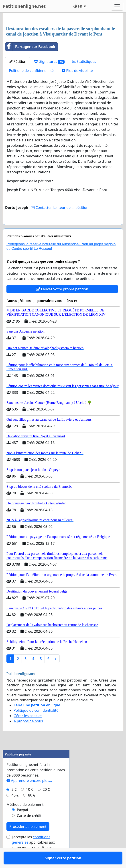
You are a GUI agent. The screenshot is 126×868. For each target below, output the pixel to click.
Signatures (49, 62)
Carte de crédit (29, 828)
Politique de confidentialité (31, 71)
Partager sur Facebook (30, 47)
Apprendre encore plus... (29, 793)
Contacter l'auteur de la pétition (60, 208)
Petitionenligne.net (24, 6)
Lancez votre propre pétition (62, 302)
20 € (46, 802)
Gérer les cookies (28, 729)
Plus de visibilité (77, 71)
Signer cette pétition (63, 228)
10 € (30, 802)
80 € (32, 808)
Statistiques (84, 61)
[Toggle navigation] (117, 6)
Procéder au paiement (28, 839)
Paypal (22, 823)
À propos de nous (28, 734)
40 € (15, 808)
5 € (14, 802)
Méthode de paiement (25, 817)
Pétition (18, 61)
